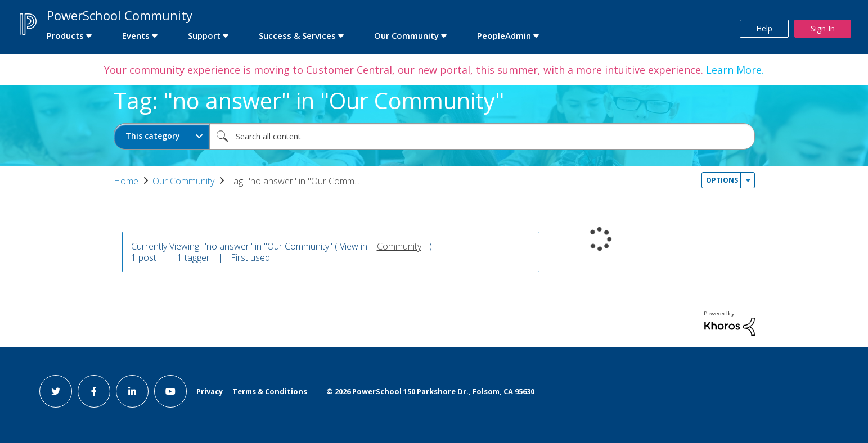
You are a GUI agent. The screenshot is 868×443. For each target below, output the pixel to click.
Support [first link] (204, 35)
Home (126, 181)
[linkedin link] (132, 391)
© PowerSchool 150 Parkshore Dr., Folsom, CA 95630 (430, 391)
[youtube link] (170, 391)
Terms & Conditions (270, 391)
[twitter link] (56, 391)
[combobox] (482, 136)
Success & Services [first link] (297, 35)
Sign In (823, 28)
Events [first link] (136, 35)
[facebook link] (94, 391)
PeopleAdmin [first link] (504, 35)
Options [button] (722, 180)
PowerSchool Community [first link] (120, 15)
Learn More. (734, 70)
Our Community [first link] (406, 35)
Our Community (183, 181)
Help (764, 28)
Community (399, 246)
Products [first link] (65, 35)
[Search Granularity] (162, 136)
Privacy (210, 391)
